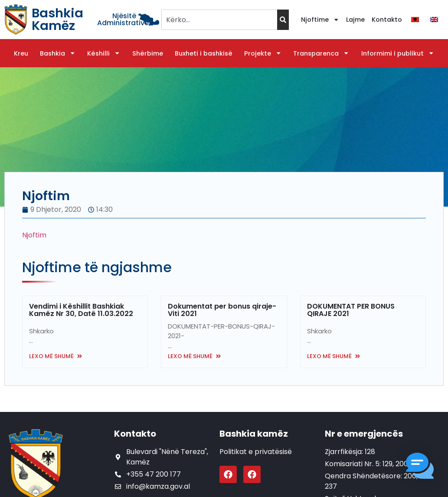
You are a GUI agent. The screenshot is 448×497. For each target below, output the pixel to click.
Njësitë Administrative (123, 19)
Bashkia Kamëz (57, 19)
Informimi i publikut (398, 53)
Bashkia (58, 53)
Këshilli (104, 53)
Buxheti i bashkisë (204, 53)
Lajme (355, 20)
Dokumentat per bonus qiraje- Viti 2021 (222, 310)
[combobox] (219, 20)
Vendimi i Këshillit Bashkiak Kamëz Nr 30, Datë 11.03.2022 (81, 310)
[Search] (283, 20)
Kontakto (387, 20)
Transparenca (321, 53)
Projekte (263, 53)
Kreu (21, 53)
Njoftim (34, 235)
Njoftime (320, 20)
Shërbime (148, 53)
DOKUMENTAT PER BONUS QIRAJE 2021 (351, 310)
